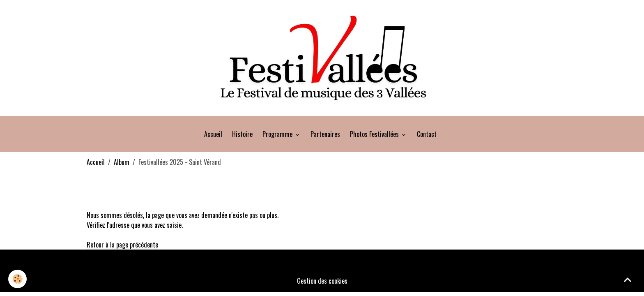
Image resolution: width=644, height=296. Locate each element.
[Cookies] (17, 279)
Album (122, 162)
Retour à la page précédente (122, 245)
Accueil (213, 134)
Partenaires (325, 134)
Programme (278, 134)
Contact (427, 134)
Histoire (242, 134)
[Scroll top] (628, 280)
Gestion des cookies (322, 281)
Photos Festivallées (375, 134)
